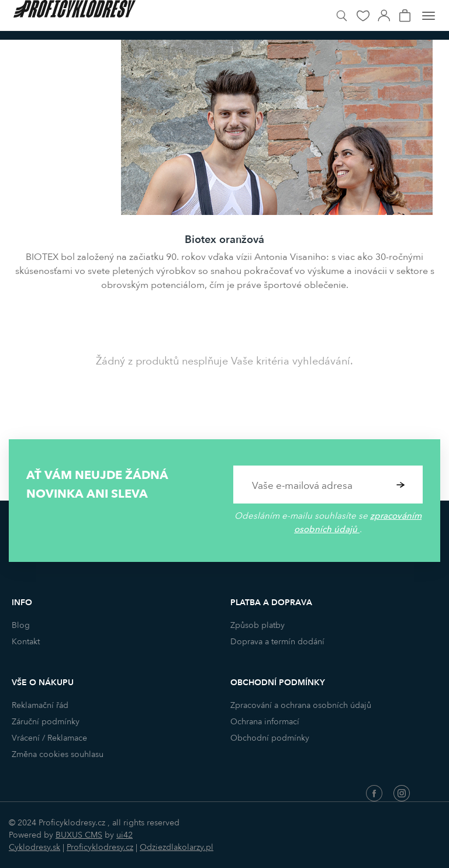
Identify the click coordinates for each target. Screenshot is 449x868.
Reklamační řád (40, 705)
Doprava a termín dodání (277, 642)
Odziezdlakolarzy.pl (177, 847)
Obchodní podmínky (270, 738)
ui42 (125, 835)
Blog (21, 625)
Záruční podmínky (46, 722)
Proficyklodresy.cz (100, 847)
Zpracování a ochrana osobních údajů (301, 705)
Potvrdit (401, 485)
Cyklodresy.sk (34, 847)
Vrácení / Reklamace (49, 738)
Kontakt (26, 642)
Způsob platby (258, 625)
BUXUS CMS (79, 835)
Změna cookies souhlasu (58, 754)
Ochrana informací (265, 722)
